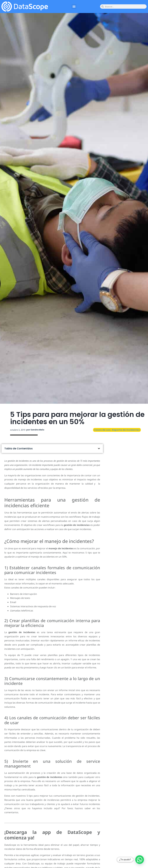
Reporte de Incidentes (126, 430)
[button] (74, 7)
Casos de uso (102, 430)
